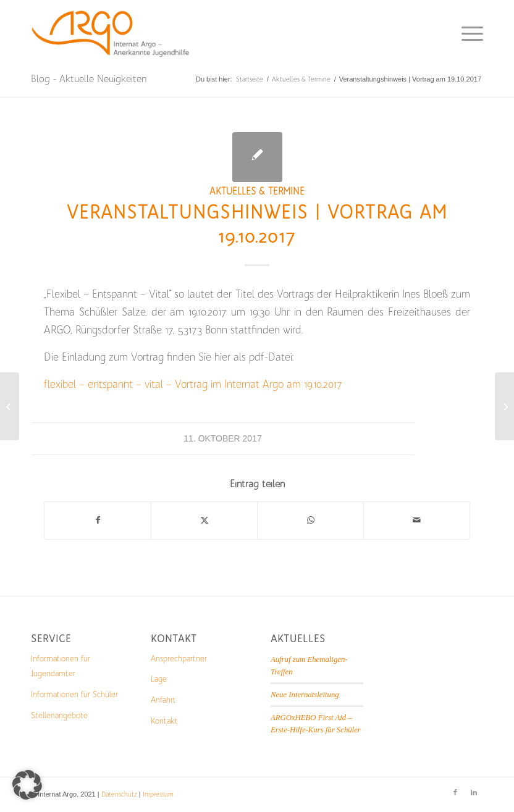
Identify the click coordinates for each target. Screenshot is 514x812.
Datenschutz (119, 794)
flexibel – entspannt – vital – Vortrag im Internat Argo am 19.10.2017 (193, 384)
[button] (27, 785)
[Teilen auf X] (204, 520)
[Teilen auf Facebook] (98, 520)
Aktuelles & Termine (257, 191)
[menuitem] (466, 34)
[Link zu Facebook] (455, 793)
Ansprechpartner (179, 659)
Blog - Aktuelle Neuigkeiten (89, 79)
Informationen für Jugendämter (61, 666)
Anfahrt (163, 700)
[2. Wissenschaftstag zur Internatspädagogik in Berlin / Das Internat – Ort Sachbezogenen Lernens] (504, 406)
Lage (159, 679)
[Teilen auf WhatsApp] (310, 520)
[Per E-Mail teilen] (417, 520)
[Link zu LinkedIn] (474, 793)
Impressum (158, 794)
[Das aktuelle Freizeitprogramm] (10, 406)
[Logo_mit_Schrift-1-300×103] (112, 34)
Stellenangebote (59, 715)
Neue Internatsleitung (305, 695)
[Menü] (466, 34)
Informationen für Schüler (74, 694)
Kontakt (164, 721)
